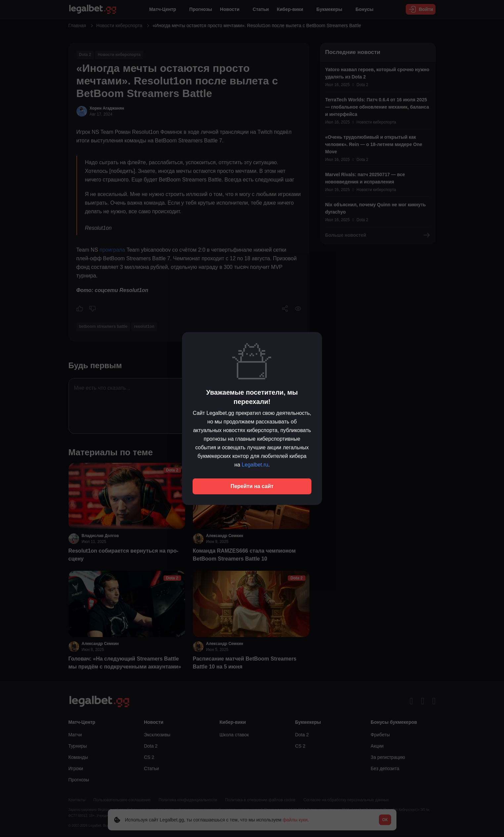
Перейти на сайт (252, 486)
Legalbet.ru (255, 465)
